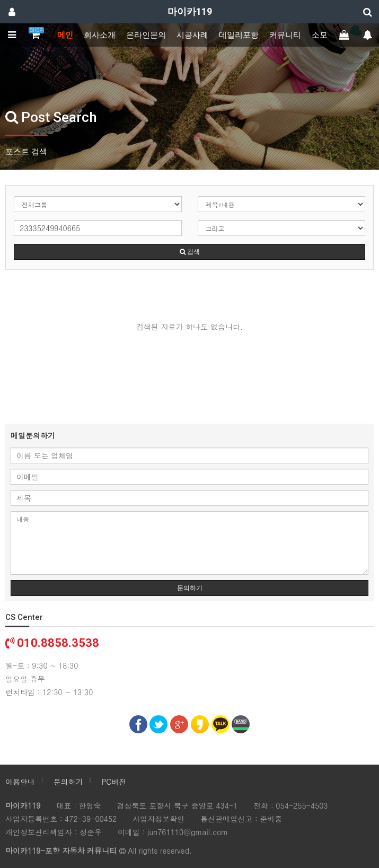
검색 (190, 252)
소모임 (324, 35)
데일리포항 (239, 35)
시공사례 (192, 35)
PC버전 (114, 782)
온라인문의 (146, 35)
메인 (65, 35)
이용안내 (20, 782)
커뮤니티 (285, 35)
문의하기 (190, 588)
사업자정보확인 (158, 819)
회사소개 (100, 35)
